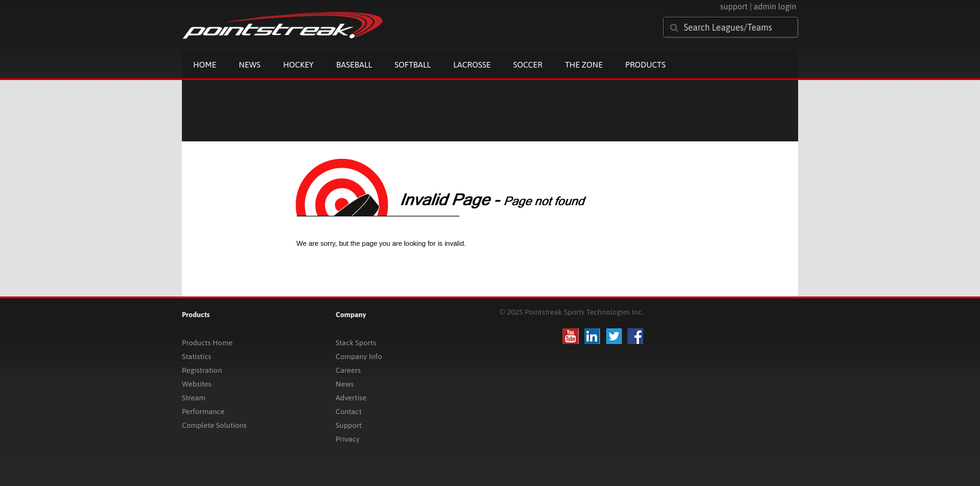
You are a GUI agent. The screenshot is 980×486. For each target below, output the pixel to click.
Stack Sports (356, 343)
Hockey (298, 65)
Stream (193, 398)
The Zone (584, 65)
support (734, 7)
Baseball (354, 65)
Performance (203, 412)
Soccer (528, 65)
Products (645, 65)
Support (349, 425)
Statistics (197, 357)
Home (205, 65)
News (250, 65)
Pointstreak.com (282, 26)
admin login (775, 7)
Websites (197, 384)
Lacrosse (472, 65)
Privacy (347, 439)
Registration (202, 370)
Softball (412, 65)
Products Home (207, 343)
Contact (349, 412)
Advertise (351, 398)
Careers (348, 370)
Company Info (359, 357)
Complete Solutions (214, 425)
